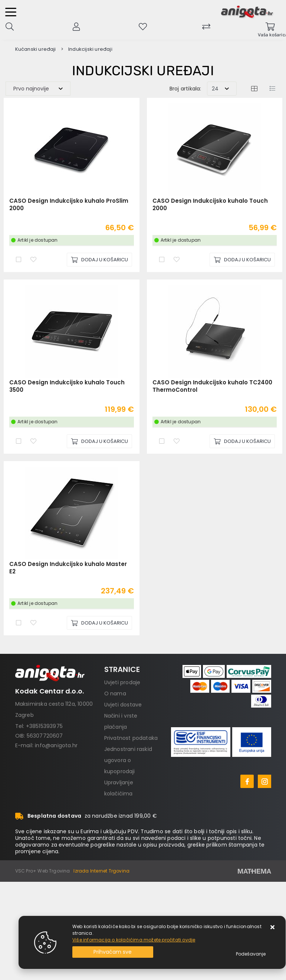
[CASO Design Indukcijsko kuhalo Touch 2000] (242, 260)
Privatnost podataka (131, 738)
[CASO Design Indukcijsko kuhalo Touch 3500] (99, 441)
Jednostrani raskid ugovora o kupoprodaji (128, 760)
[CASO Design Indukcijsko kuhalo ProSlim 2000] (99, 260)
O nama (115, 693)
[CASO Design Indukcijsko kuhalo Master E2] (99, 623)
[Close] (113, 952)
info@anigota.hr (56, 745)
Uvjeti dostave (123, 705)
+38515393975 (44, 726)
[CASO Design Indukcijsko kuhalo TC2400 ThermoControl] (242, 441)
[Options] (251, 954)
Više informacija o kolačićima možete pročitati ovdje (134, 940)
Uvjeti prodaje (122, 682)
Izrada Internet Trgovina (101, 871)
